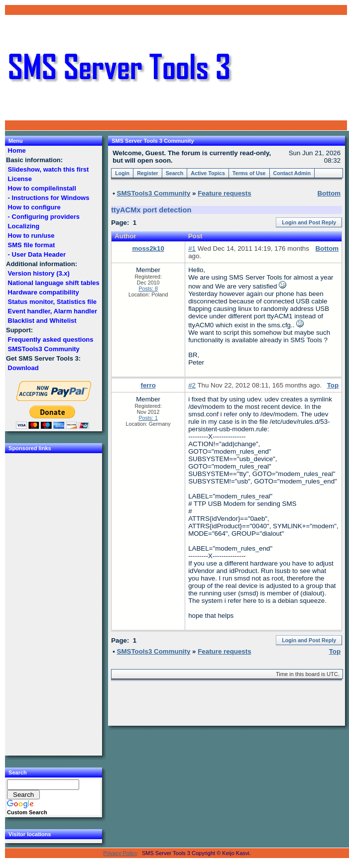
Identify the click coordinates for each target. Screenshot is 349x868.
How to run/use (31, 236)
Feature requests (224, 193)
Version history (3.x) (39, 273)
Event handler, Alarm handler (53, 311)
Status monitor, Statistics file (52, 302)
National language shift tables (54, 283)
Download (23, 368)
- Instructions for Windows (49, 198)
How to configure (34, 207)
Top (333, 385)
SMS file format (31, 245)
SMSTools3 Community (44, 349)
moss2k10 (148, 248)
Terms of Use (249, 173)
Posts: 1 (148, 418)
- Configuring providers (44, 217)
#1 (192, 248)
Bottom (327, 248)
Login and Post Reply (309, 222)
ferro (148, 385)
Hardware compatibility (43, 292)
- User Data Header (37, 254)
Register (148, 173)
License (20, 179)
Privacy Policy (120, 853)
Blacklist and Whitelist (42, 321)
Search (175, 173)
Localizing (24, 226)
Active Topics (208, 173)
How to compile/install (42, 188)
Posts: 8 (148, 289)
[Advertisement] (290, 68)
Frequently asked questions (51, 339)
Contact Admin (292, 173)
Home (17, 150)
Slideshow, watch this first (48, 169)
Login (122, 173)
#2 (192, 385)
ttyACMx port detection (151, 210)
